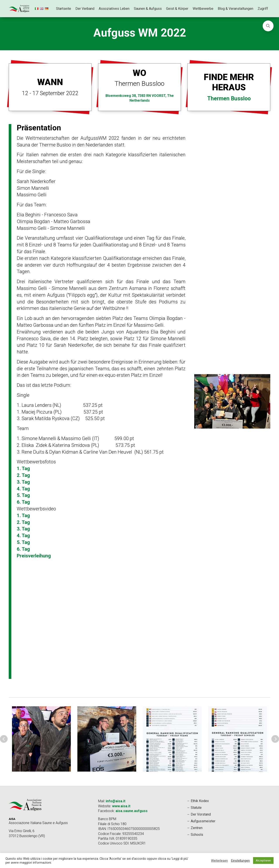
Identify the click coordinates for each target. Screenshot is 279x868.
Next (275, 739)
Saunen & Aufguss (148, 9)
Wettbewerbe (203, 9)
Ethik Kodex (200, 801)
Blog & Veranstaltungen (236, 9)
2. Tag (23, 475)
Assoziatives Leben (114, 9)
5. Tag (23, 495)
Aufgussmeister (203, 821)
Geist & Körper (177, 9)
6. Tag (23, 502)
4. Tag (23, 489)
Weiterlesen (219, 861)
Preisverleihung (34, 556)
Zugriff (263, 9)
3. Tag (23, 482)
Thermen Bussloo (229, 98)
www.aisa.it (121, 806)
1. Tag (23, 468)
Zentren (197, 828)
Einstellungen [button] (240, 861)
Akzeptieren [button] (263, 860)
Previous (4, 739)
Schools (197, 835)
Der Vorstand (201, 814)
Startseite (64, 9)
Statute (196, 808)
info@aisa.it (116, 801)
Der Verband (85, 9)
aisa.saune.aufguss (132, 811)
